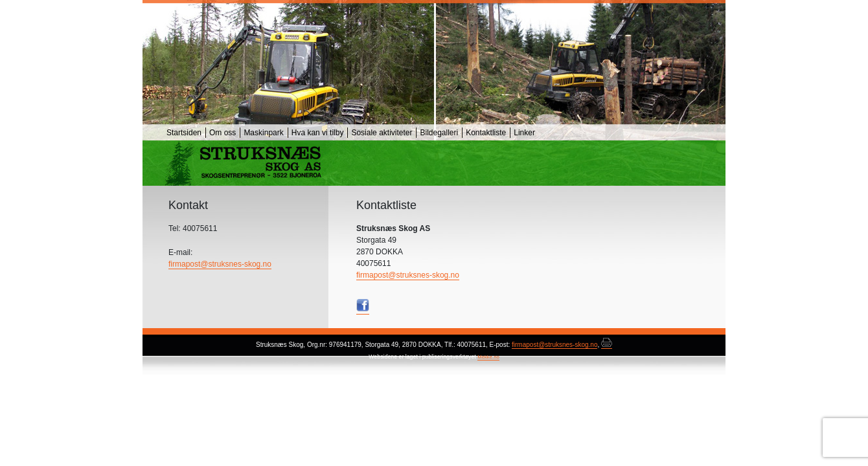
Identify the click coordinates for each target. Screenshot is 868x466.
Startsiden (184, 133)
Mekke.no (488, 357)
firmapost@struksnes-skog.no (408, 275)
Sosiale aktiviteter (382, 133)
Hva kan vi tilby (318, 133)
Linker (524, 133)
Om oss (223, 133)
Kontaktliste (486, 133)
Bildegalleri (439, 133)
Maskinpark (263, 133)
